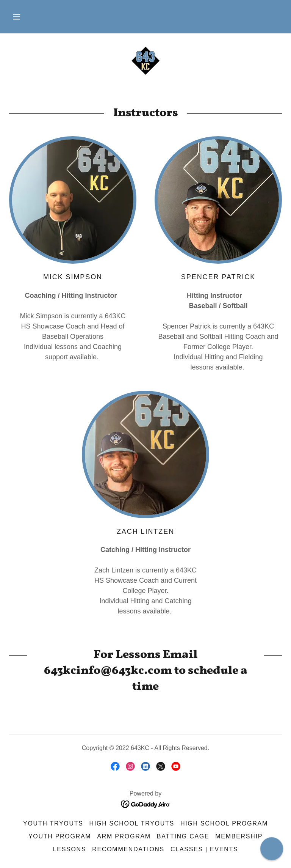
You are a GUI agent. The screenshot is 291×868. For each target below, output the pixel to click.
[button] (17, 17)
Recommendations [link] (128, 849)
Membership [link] (239, 836)
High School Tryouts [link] (132, 823)
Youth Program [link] (60, 836)
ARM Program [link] (124, 836)
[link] (145, 61)
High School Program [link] (224, 823)
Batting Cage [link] (183, 836)
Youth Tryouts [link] (53, 823)
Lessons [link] (70, 849)
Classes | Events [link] (204, 849)
